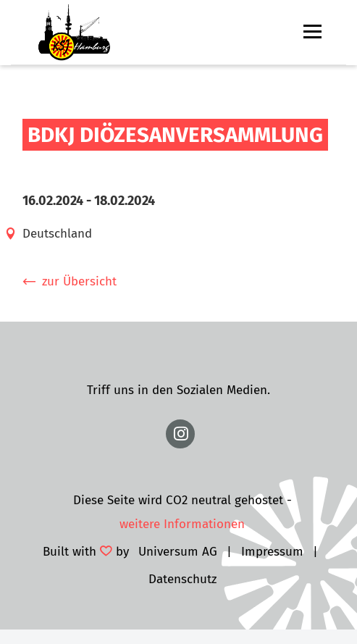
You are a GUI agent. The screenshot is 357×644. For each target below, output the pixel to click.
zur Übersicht (79, 281)
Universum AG (178, 552)
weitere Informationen (182, 524)
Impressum (272, 552)
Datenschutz (182, 579)
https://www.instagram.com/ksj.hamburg (180, 434)
